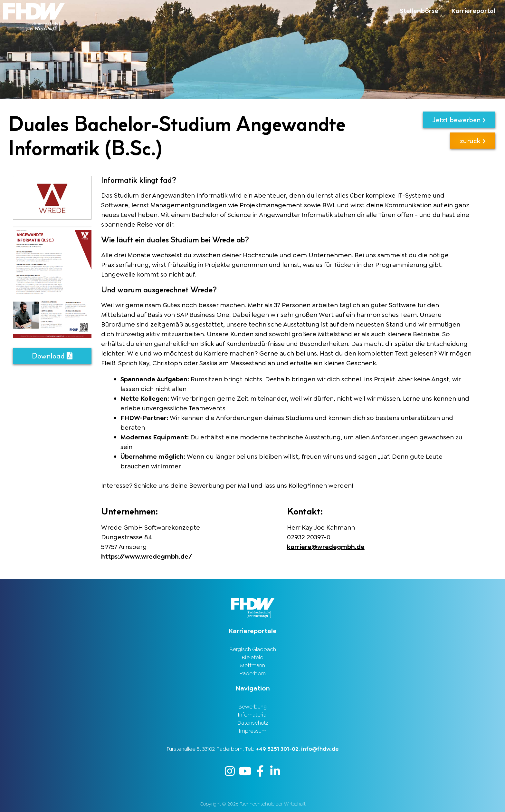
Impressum (252, 731)
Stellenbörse (419, 11)
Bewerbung (252, 707)
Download (52, 356)
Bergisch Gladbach (253, 649)
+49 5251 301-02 (277, 749)
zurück (473, 140)
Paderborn (252, 673)
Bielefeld (252, 657)
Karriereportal (473, 11)
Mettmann (252, 665)
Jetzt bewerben (459, 119)
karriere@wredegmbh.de (326, 547)
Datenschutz (253, 723)
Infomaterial (252, 715)
